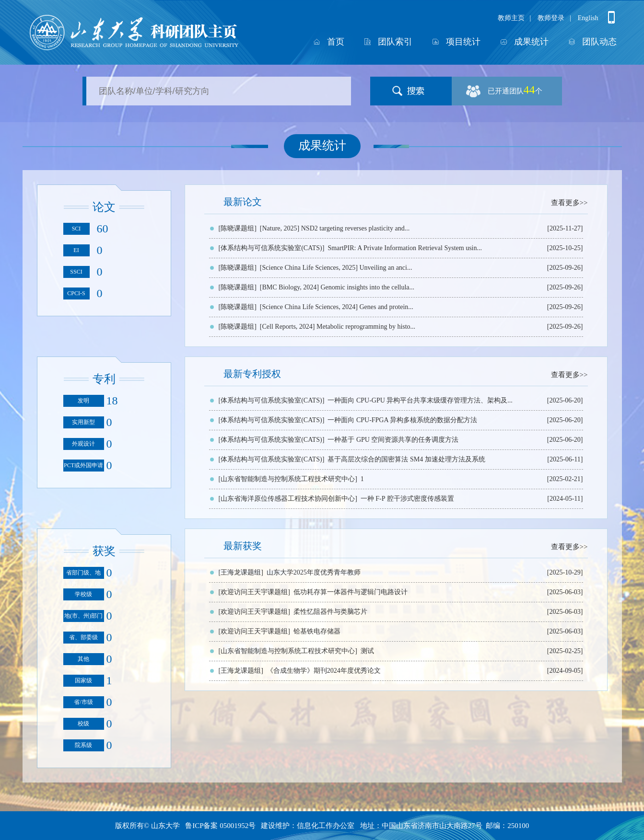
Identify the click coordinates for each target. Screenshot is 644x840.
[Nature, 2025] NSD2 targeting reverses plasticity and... (335, 228)
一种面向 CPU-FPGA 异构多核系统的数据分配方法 (402, 420)
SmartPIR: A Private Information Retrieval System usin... (405, 248)
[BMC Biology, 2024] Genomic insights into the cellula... (337, 287)
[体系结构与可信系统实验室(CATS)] (272, 248)
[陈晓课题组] (238, 228)
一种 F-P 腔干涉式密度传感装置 (407, 499)
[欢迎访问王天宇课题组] (254, 592)
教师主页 (511, 18)
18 (112, 401)
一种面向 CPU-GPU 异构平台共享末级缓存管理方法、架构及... (420, 400)
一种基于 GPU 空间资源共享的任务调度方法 (393, 440)
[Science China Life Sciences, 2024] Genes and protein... (337, 307)
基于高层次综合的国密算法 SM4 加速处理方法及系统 (406, 459)
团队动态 (599, 42)
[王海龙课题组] (241, 572)
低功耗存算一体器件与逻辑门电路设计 (351, 592)
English (588, 18)
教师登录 (551, 18)
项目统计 (463, 42)
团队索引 (395, 42)
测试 (367, 651)
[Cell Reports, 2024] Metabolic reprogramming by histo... (338, 327)
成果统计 (531, 42)
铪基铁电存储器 (317, 631)
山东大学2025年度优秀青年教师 (314, 572)
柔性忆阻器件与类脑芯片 (330, 612)
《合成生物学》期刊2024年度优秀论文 (324, 671)
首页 (336, 42)
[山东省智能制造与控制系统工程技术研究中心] (288, 479)
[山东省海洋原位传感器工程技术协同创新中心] (288, 499)
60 (103, 229)
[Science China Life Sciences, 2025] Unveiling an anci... (336, 268)
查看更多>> (569, 203)
